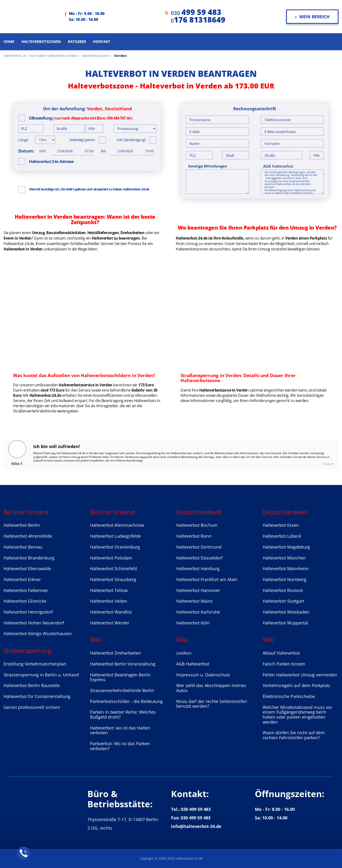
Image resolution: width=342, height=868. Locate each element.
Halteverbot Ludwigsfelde (115, 536)
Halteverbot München (284, 558)
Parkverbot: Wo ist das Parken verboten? (120, 746)
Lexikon (184, 653)
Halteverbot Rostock (283, 590)
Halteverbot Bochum (197, 525)
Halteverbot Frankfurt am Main (207, 579)
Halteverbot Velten (109, 601)
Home (9, 42)
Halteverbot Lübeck (282, 536)
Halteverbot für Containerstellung (37, 696)
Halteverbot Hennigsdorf (28, 612)
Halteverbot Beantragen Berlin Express (120, 677)
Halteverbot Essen (281, 525)
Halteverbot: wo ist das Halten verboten (120, 730)
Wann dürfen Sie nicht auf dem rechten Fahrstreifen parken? (294, 735)
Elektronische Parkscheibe (289, 696)
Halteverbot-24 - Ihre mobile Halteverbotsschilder (40, 56)
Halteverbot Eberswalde (27, 568)
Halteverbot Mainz (194, 601)
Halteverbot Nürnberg (285, 579)
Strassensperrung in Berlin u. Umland (41, 675)
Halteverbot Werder (110, 623)
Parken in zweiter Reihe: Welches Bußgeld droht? (123, 714)
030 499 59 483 (196, 809)
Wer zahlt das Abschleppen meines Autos (211, 688)
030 (196, 13)
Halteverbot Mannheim (286, 568)
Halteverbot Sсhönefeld (113, 568)
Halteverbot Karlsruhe (198, 612)
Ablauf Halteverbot (281, 653)
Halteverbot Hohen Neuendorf (34, 623)
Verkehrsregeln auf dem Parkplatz (296, 685)
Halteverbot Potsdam (111, 558)
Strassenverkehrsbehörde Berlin (122, 690)
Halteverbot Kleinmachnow (117, 525)
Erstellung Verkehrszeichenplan (35, 664)
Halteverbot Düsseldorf (199, 558)
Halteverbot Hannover (198, 590)
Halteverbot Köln (193, 623)
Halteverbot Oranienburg (115, 547)
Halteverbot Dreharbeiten (115, 653)
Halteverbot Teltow (109, 590)
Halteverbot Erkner (22, 579)
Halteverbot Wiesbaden (286, 612)
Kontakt (102, 42)
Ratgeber (77, 42)
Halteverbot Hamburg (198, 568)
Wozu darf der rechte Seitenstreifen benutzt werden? (212, 704)
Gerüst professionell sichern (32, 707)
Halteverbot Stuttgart (283, 601)
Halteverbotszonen (41, 42)
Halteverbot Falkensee (26, 590)
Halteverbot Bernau (23, 547)
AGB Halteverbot (278, 166)
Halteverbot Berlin (22, 525)
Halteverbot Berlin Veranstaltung (123, 664)
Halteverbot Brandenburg (29, 558)
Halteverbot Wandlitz (111, 612)
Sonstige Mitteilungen (208, 166)
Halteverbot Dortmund (199, 547)
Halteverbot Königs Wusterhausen (38, 633)
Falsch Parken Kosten (284, 664)
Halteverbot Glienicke (25, 601)
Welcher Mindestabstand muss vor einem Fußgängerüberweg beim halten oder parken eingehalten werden (297, 715)
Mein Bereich (312, 17)
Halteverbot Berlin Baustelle (32, 685)
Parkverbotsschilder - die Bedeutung (126, 701)
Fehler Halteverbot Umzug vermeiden (300, 675)
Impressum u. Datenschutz (203, 675)
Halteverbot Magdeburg (286, 547)
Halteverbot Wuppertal (285, 623)
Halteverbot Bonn (194, 536)
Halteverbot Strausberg (113, 579)
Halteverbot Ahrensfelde (28, 536)
